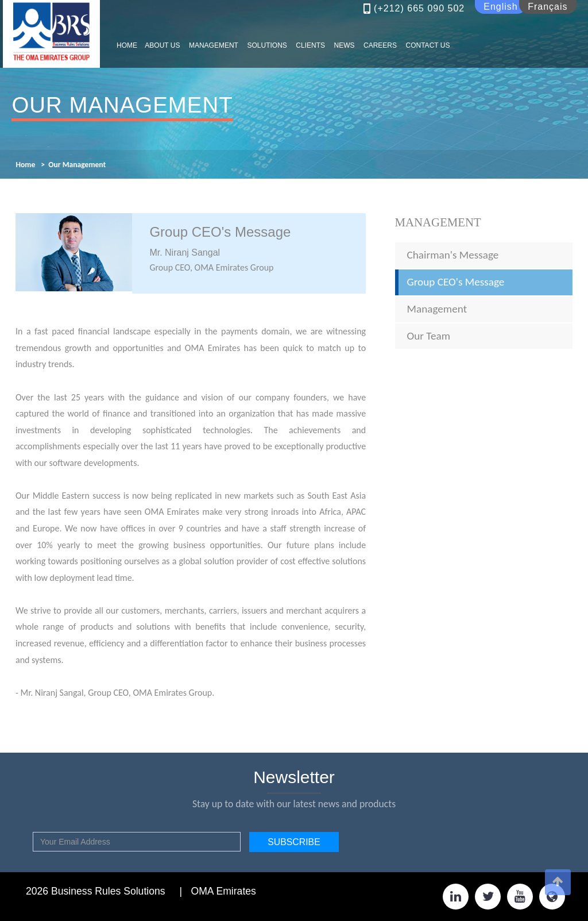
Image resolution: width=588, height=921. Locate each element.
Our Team (429, 336)
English (500, 7)
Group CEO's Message (456, 282)
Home (25, 165)
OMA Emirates (223, 891)
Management (438, 222)
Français (548, 7)
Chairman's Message (453, 255)
